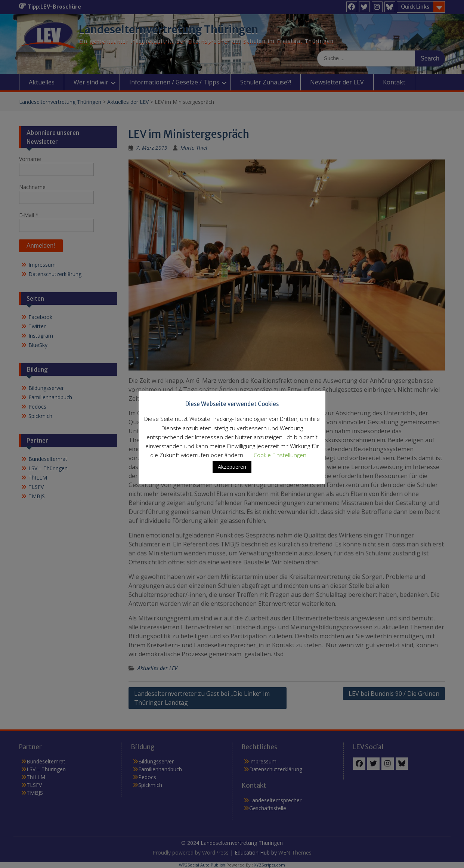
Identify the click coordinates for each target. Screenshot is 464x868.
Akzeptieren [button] (232, 467)
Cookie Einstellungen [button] (280, 455)
